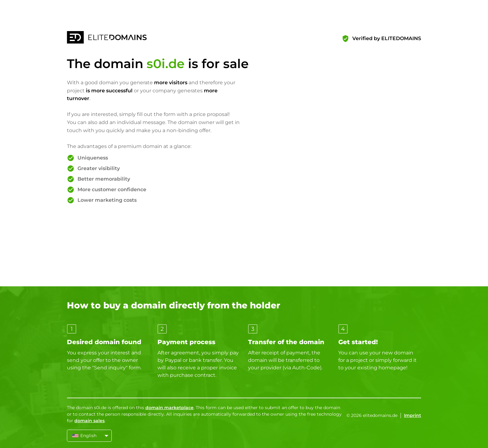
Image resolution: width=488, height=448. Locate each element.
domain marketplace (169, 408)
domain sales (89, 421)
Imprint (413, 415)
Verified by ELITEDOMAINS (387, 38)
